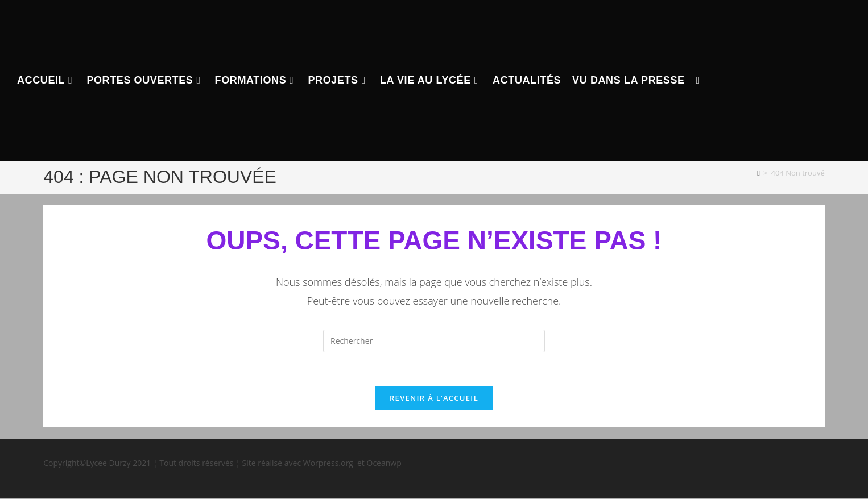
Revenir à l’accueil (434, 398)
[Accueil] (759, 173)
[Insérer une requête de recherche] (434, 341)
